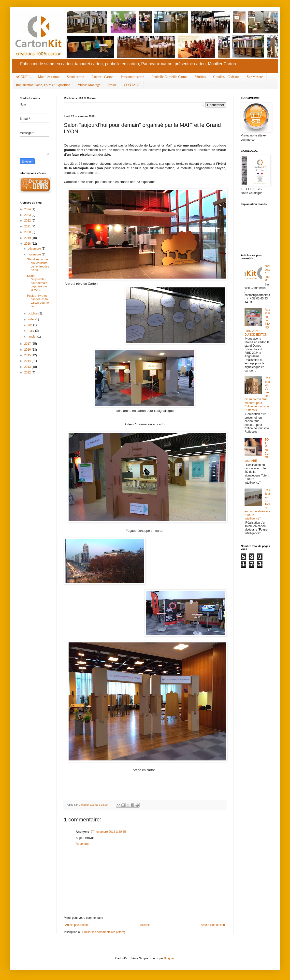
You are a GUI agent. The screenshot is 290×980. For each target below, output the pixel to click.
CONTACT (132, 85)
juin (30, 325)
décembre (35, 249)
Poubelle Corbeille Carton (170, 77)
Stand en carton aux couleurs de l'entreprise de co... (38, 265)
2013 (28, 367)
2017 (28, 344)
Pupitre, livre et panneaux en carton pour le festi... (38, 301)
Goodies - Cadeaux (226, 77)
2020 (28, 232)
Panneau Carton (103, 77)
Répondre (82, 844)
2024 (28, 209)
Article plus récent (77, 925)
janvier (33, 337)
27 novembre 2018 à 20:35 (108, 832)
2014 (28, 361)
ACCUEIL (23, 77)
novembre (35, 254)
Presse (112, 85)
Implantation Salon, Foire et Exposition (43, 85)
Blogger (169, 958)
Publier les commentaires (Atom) (104, 932)
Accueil (145, 925)
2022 (28, 221)
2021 (28, 226)
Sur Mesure (255, 77)
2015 (28, 355)
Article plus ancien (213, 925)
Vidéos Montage (89, 85)
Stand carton (75, 77)
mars (31, 331)
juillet (32, 319)
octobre (33, 313)
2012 (28, 372)
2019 (28, 238)
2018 (28, 244)
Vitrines (200, 77)
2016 (28, 350)
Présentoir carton (133, 77)
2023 (28, 215)
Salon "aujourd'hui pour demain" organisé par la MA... (38, 283)
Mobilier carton (49, 77)
